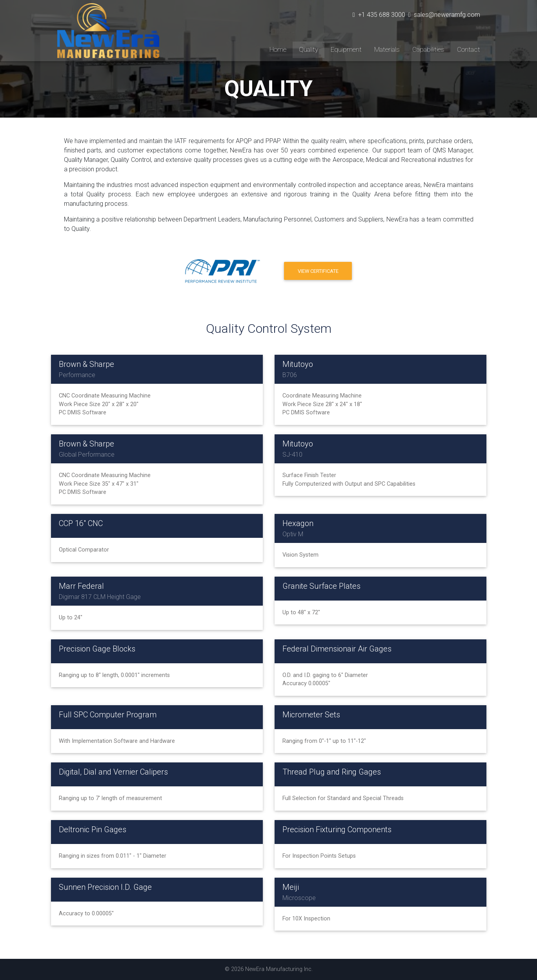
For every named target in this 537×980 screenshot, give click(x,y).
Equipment (346, 49)
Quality (309, 49)
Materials (387, 49)
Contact (469, 49)
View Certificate (318, 271)
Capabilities (428, 49)
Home (278, 49)
